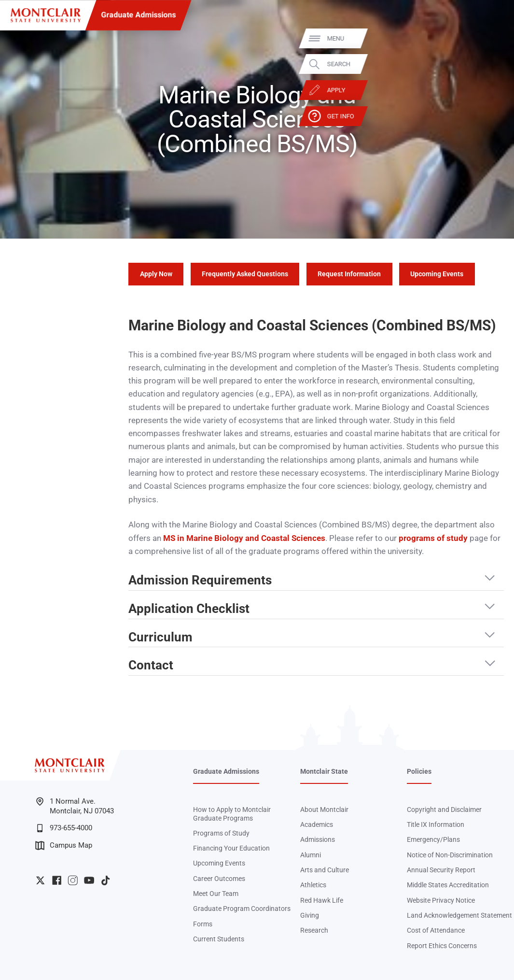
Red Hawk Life (322, 900)
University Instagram (73, 880)
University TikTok (105, 880)
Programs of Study (221, 833)
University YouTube (89, 880)
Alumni (311, 855)
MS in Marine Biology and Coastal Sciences (244, 538)
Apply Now (156, 274)
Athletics (313, 885)
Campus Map (64, 845)
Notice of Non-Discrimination (450, 855)
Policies (419, 771)
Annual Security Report (441, 870)
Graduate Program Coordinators (242, 909)
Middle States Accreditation (448, 885)
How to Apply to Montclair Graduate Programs (232, 814)
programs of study (433, 538)
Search (493, 64)
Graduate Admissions (138, 15)
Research (314, 930)
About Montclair (324, 810)
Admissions (318, 839)
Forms (203, 924)
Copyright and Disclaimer (444, 810)
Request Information (349, 274)
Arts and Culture (325, 870)
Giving (310, 915)
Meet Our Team (216, 894)
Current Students (219, 939)
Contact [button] (151, 665)
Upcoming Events (437, 274)
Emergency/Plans (433, 839)
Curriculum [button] (160, 637)
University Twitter (40, 880)
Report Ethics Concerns (442, 946)
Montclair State (324, 771)
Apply (490, 90)
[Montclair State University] (46, 15)
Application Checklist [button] (189, 609)
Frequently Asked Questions (245, 274)
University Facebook (57, 880)
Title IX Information (436, 824)
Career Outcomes (219, 879)
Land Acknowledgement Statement (459, 915)
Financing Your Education (231, 848)
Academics (317, 824)
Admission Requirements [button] (200, 580)
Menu (490, 38)
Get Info (495, 116)
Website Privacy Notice (441, 900)
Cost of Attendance (436, 930)
